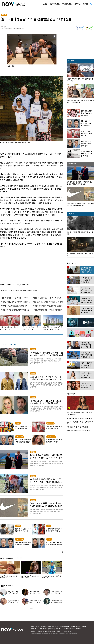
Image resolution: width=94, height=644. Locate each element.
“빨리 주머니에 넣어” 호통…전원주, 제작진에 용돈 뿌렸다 (35, 593)
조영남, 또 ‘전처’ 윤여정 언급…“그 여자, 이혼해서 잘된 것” (13, 593)
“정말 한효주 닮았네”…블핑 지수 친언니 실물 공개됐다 (51, 577)
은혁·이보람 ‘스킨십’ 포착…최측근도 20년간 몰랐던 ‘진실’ (57, 602)
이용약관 (43, 626)
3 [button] (33, 609)
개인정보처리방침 (50, 626)
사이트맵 (84, 626)
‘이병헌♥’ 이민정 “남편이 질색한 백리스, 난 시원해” (14, 602)
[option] (30, 570)
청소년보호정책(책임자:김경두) (62, 626)
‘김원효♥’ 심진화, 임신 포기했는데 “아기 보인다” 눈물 (30, 577)
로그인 (32, 626)
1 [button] (30, 609)
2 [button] (32, 609)
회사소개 (37, 626)
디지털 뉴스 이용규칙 (76, 626)
